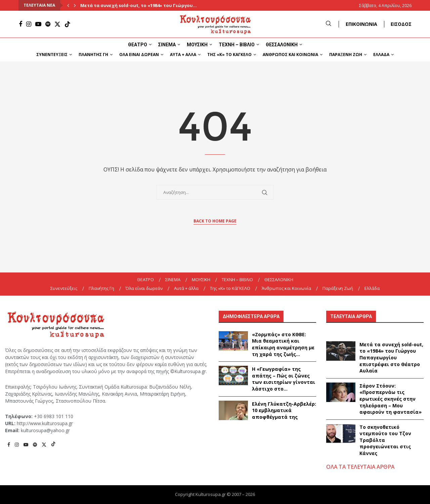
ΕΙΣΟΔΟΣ (401, 24)
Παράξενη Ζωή (346, 55)
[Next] (75, 5)
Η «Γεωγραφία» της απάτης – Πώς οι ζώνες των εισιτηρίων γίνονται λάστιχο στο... (284, 379)
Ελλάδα (381, 55)
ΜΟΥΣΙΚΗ (197, 45)
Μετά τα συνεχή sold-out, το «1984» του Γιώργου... (139, 5)
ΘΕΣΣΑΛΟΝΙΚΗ (282, 45)
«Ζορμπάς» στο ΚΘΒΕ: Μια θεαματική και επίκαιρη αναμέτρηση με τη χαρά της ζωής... (283, 344)
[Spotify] (48, 24)
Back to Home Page (215, 221)
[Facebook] (20, 24)
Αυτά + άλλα (183, 55)
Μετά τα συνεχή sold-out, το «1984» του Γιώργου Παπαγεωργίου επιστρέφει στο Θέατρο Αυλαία (391, 358)
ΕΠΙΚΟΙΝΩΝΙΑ (361, 24)
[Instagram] (29, 24)
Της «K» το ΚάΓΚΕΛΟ (229, 55)
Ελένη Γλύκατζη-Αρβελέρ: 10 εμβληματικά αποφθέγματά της (284, 410)
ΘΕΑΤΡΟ (138, 45)
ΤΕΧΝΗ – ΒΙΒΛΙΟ (237, 45)
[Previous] (68, 5)
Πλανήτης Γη (93, 55)
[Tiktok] (68, 24)
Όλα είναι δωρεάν (139, 55)
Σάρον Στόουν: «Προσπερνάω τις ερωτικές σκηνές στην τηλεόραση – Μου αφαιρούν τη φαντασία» (391, 399)
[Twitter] (57, 24)
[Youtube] (38, 24)
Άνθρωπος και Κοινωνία (290, 55)
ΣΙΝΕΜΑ (167, 45)
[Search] (329, 24)
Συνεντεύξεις (52, 55)
